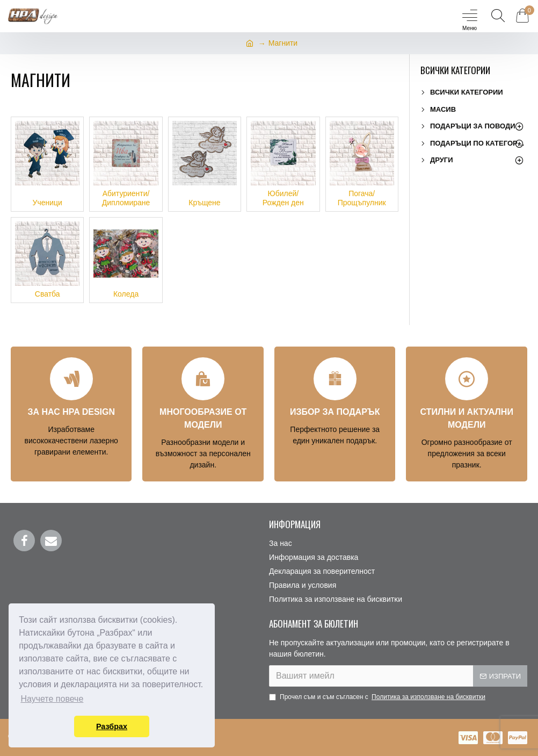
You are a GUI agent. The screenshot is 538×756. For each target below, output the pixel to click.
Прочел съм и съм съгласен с (378, 697)
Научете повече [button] (52, 699)
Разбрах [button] (112, 726)
